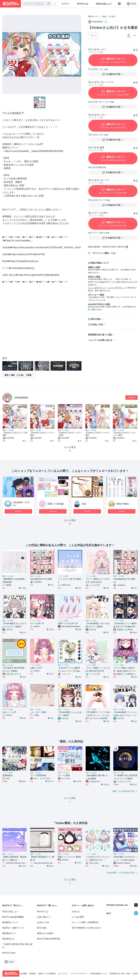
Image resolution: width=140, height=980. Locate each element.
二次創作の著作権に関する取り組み (17, 946)
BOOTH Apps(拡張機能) (13, 917)
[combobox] (37, 4)
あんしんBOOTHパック (97, 288)
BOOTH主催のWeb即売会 (49, 939)
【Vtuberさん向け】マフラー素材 (42, 434)
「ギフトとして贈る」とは (103, 253)
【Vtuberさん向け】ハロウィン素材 (70, 434)
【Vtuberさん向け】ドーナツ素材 (98, 434)
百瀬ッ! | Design (56, 504)
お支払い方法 (97, 324)
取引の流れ (96, 319)
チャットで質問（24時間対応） (86, 922)
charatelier (21, 397)
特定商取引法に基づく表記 (100, 335)
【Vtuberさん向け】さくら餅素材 (15, 434)
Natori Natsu (123, 504)
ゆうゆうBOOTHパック (117, 288)
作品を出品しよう (104, 4)
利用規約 (33, 974)
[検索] (48, 4)
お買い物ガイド (44, 917)
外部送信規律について (99, 974)
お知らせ (76, 911)
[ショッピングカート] (119, 4)
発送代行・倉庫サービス (13, 928)
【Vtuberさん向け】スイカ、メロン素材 (125, 434)
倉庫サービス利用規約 (47, 974)
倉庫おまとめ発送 (45, 933)
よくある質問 (78, 917)
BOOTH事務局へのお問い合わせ (86, 928)
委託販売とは (8, 939)
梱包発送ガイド (9, 933)
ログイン (66, 4)
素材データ (93, 16)
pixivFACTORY (94, 307)
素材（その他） (109, 16)
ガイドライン (63, 974)
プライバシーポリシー (79, 974)
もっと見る (70, 523)
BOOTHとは (83, 4)
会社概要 (24, 974)
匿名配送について (10, 922)
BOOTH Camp (9, 953)
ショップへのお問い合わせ (100, 340)
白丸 (84, 504)
